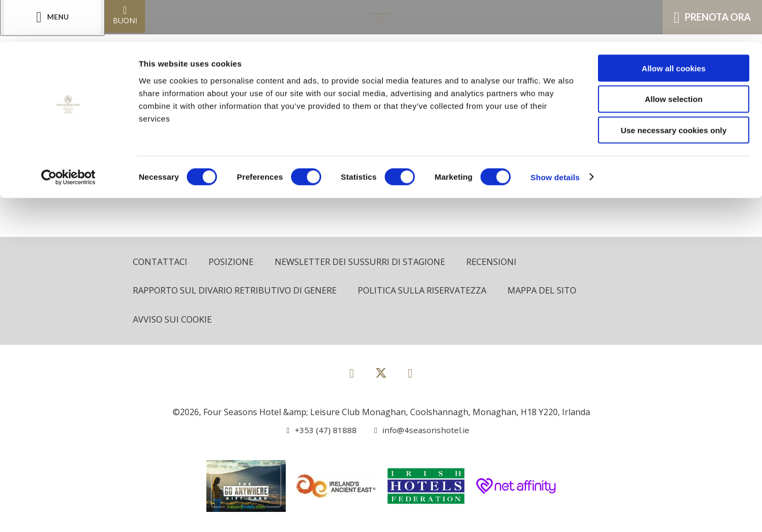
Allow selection (673, 57)
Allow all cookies (674, 26)
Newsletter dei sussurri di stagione (365, 262)
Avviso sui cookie (174, 321)
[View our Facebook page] (352, 374)
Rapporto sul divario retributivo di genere (238, 291)
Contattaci (161, 262)
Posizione (233, 262)
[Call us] (320, 431)
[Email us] (418, 431)
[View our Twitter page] (381, 378)
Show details (555, 135)
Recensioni (500, 262)
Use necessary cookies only (674, 89)
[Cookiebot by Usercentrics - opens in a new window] (69, 135)
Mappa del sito (553, 291)
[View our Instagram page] (410, 374)
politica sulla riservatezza (430, 291)
